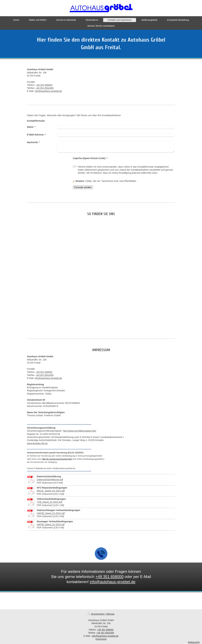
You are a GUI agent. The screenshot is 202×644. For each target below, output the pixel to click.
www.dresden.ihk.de (37, 443)
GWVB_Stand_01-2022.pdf (51, 513)
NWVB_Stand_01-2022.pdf (51, 524)
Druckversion (96, 614)
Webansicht (194, 642)
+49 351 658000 (44, 85)
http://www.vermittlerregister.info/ (80, 431)
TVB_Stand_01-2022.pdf (49, 502)
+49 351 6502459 (45, 88)
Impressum (101, 639)
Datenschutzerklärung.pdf (50, 480)
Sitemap (110, 614)
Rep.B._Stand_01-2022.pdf (51, 491)
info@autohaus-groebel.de (48, 91)
